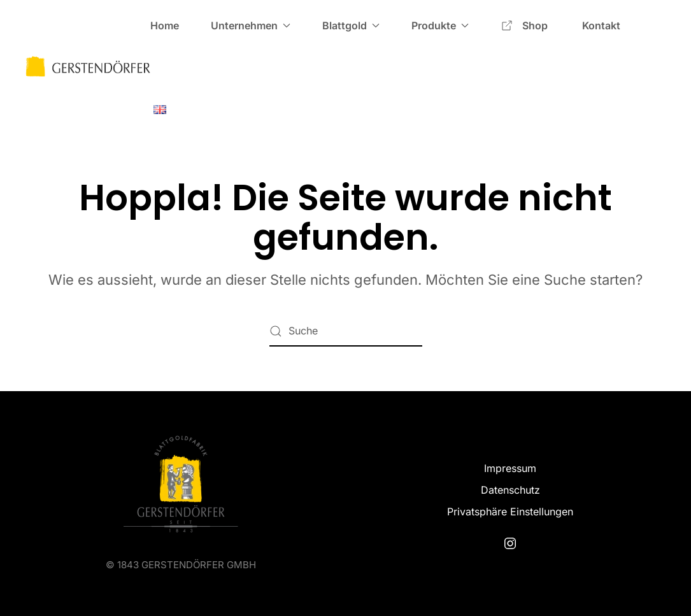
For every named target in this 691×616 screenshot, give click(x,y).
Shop (525, 25)
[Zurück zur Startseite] (88, 67)
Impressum (510, 468)
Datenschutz (510, 490)
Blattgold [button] (351, 25)
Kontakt (601, 25)
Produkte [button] (440, 25)
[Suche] (346, 331)
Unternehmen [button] (251, 25)
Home (165, 25)
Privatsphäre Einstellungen (510, 512)
